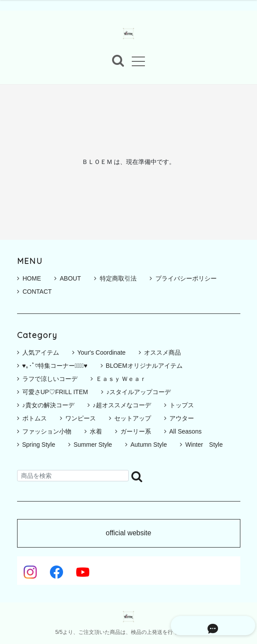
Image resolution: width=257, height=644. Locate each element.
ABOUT (68, 278)
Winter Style (204, 445)
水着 (96, 431)
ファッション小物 (47, 431)
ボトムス (35, 418)
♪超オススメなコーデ (122, 405)
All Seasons (186, 431)
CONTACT (35, 292)
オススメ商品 (162, 352)
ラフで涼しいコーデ (50, 379)
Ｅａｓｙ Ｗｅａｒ (121, 379)
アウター (182, 418)
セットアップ (133, 418)
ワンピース (81, 418)
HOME (29, 278)
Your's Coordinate (102, 352)
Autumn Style (149, 445)
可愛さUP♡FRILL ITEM (55, 392)
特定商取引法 (115, 278)
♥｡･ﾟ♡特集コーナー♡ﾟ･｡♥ (55, 366)
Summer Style (93, 445)
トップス (182, 405)
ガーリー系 (136, 431)
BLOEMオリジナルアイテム (144, 366)
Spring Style (39, 445)
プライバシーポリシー (183, 278)
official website (129, 534)
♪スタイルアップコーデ (139, 392)
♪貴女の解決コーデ (48, 405)
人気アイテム (41, 352)
